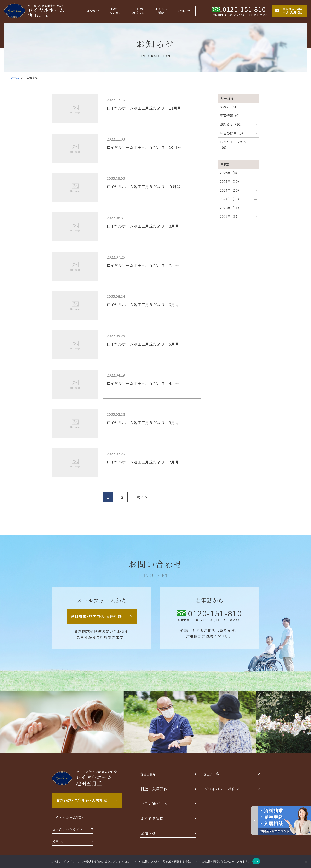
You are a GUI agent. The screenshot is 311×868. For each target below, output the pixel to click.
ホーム (15, 78)
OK (256, 861)
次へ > (142, 497)
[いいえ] (306, 862)
